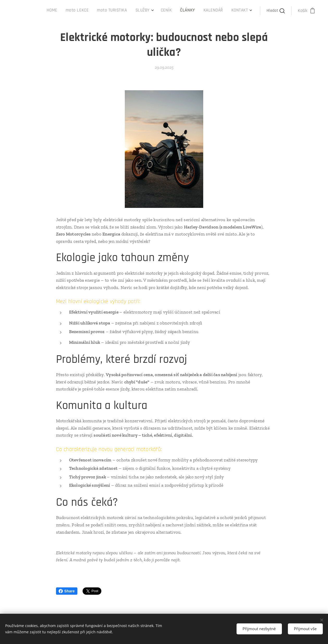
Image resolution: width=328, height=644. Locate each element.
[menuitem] (184, 11)
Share (67, 591)
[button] (276, 11)
